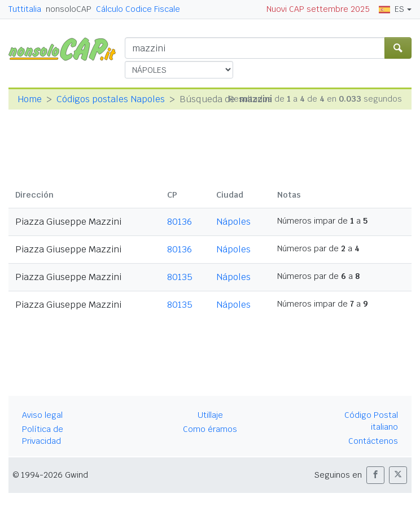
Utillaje (210, 415)
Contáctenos (373, 441)
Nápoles (233, 222)
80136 (180, 222)
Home (30, 99)
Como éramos (210, 429)
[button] (375, 475)
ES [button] (391, 9)
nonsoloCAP (69, 9)
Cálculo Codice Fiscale (138, 9)
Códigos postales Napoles (111, 99)
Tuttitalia (25, 9)
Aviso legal (42, 415)
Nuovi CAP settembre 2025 (318, 9)
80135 (180, 277)
